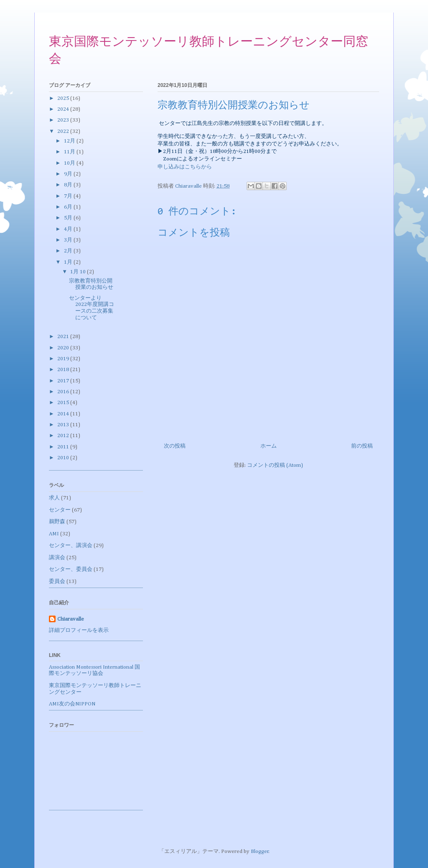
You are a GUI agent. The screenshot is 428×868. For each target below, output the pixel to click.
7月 (69, 196)
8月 (69, 185)
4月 (69, 229)
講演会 (57, 558)
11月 (70, 152)
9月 (69, 174)
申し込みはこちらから (185, 167)
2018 (64, 370)
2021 (64, 337)
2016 (64, 392)
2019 (64, 359)
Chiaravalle (71, 619)
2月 (69, 251)
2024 (64, 109)
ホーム (269, 446)
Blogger (260, 851)
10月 (70, 163)
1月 (69, 262)
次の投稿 (175, 446)
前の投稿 (362, 446)
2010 (64, 458)
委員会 (57, 582)
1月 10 (79, 272)
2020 (64, 348)
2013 (64, 425)
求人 (54, 498)
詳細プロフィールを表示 (79, 630)
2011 (64, 447)
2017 (64, 381)
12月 (70, 141)
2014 (64, 414)
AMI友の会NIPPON (72, 704)
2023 (64, 120)
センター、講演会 (71, 546)
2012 (64, 436)
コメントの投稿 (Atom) (275, 465)
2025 (64, 98)
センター (60, 510)
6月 (69, 207)
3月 (69, 240)
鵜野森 (57, 522)
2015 (64, 403)
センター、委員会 (71, 569)
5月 (69, 218)
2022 (64, 131)
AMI (54, 534)
